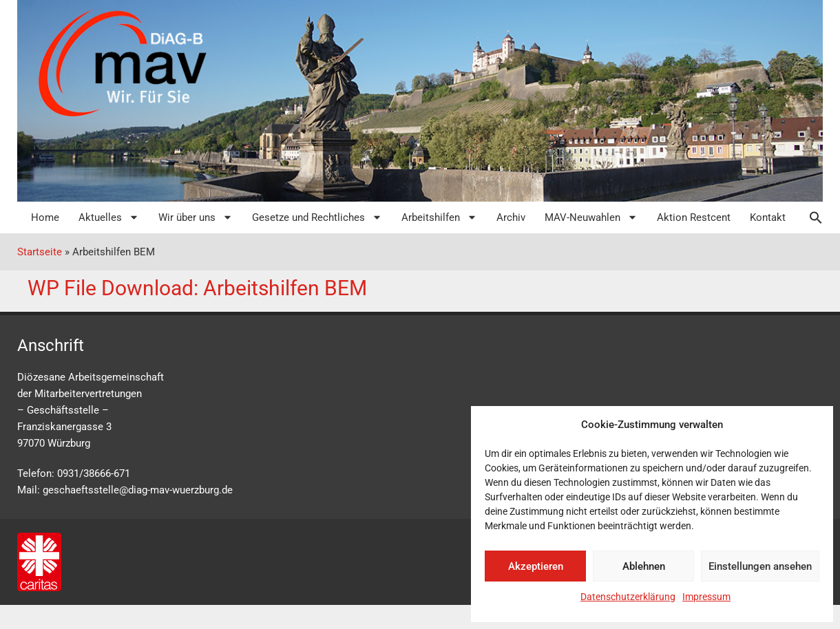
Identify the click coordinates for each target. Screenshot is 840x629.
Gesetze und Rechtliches (317, 217)
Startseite (40, 252)
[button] (809, 217)
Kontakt (768, 217)
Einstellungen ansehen (760, 566)
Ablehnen (644, 566)
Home (45, 217)
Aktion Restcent (694, 217)
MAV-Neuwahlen (591, 217)
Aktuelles (109, 217)
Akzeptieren (536, 566)
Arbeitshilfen (439, 217)
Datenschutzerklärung (628, 597)
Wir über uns (196, 217)
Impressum (706, 597)
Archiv (511, 217)
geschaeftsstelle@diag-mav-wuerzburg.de (138, 490)
